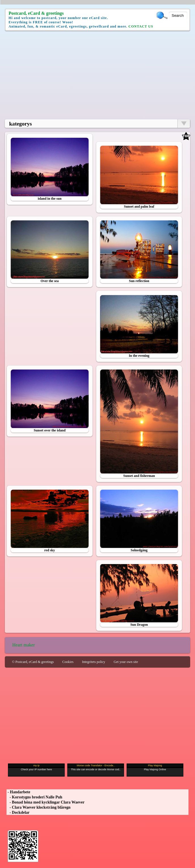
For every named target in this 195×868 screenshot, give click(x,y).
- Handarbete (18, 792)
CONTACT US (141, 26)
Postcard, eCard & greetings (36, 13)
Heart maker (24, 645)
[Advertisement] (97, 75)
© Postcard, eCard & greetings (33, 662)
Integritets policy (94, 662)
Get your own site (126, 662)
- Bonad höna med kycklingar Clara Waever (45, 802)
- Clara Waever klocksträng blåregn (38, 807)
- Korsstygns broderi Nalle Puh (34, 797)
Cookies (68, 662)
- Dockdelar (18, 812)
